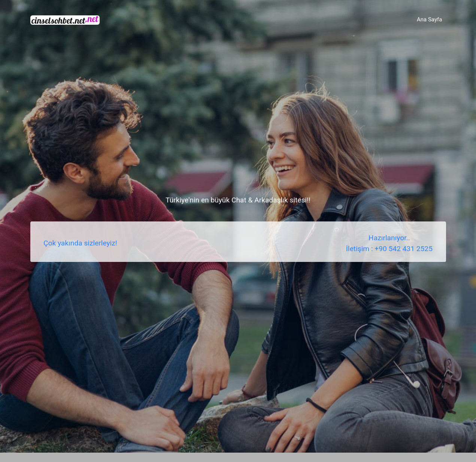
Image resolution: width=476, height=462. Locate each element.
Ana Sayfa (429, 19)
